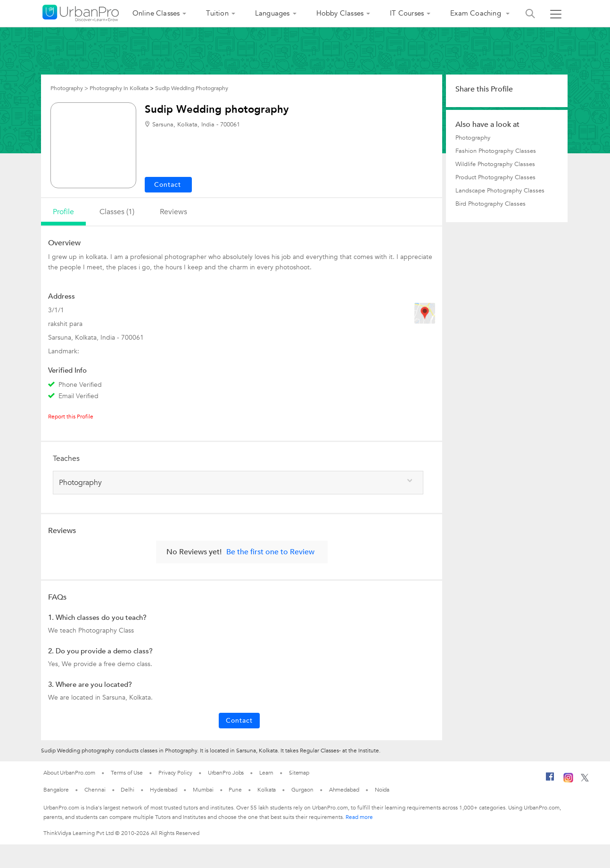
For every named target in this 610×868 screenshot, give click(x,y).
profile (63, 212)
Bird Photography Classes (490, 204)
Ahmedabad (344, 790)
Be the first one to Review (270, 552)
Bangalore (56, 790)
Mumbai (203, 790)
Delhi (128, 790)
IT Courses (407, 13)
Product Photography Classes (495, 177)
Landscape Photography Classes (500, 191)
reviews (173, 212)
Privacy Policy (175, 773)
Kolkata (267, 790)
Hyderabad (164, 790)
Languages (272, 13)
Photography (473, 138)
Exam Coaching (477, 13)
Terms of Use (127, 773)
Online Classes (156, 13)
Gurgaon (302, 790)
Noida (382, 790)
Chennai (95, 790)
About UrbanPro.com (69, 773)
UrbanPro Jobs (226, 773)
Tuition (217, 13)
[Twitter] (585, 780)
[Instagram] (568, 781)
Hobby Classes (340, 13)
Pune (235, 790)
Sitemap (299, 773)
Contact (239, 721)
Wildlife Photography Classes (495, 164)
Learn (266, 773)
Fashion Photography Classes (496, 151)
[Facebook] (550, 780)
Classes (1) (117, 212)
